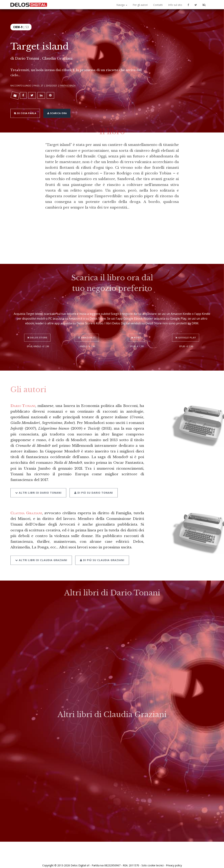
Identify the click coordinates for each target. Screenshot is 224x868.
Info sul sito (175, 5)
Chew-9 (18, 27)
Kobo (137, 328)
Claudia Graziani (26, 510)
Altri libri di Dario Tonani (38, 483)
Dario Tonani (27, 58)
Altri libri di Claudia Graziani (41, 549)
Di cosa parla (26, 111)
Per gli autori (140, 5)
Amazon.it (87, 328)
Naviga (122, 5)
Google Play (186, 328)
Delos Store (38, 328)
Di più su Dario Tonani (93, 483)
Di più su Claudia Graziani (101, 549)
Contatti (158, 5)
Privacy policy (174, 861)
